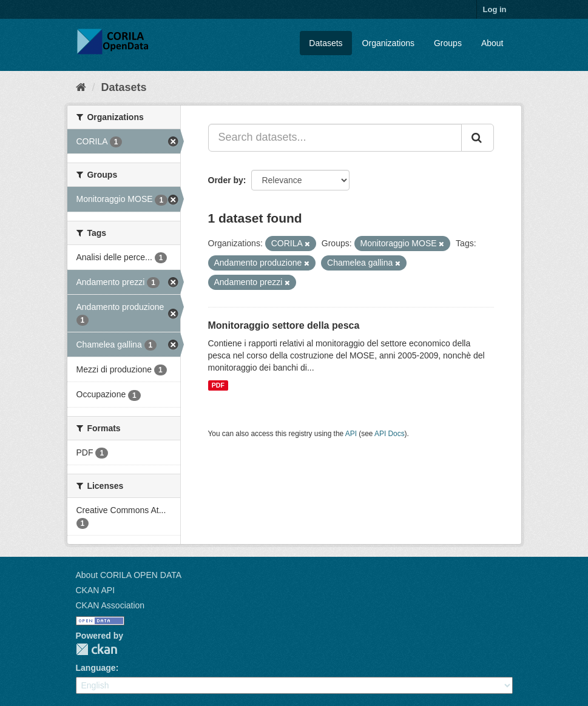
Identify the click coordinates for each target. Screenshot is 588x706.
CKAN (96, 649)
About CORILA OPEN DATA (129, 575)
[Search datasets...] (335, 138)
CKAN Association (110, 605)
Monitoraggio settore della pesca (284, 325)
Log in (495, 9)
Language (96, 668)
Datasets (326, 43)
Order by (226, 180)
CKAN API (96, 590)
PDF (218, 385)
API (351, 434)
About (492, 43)
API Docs (390, 434)
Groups (448, 43)
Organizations (388, 43)
